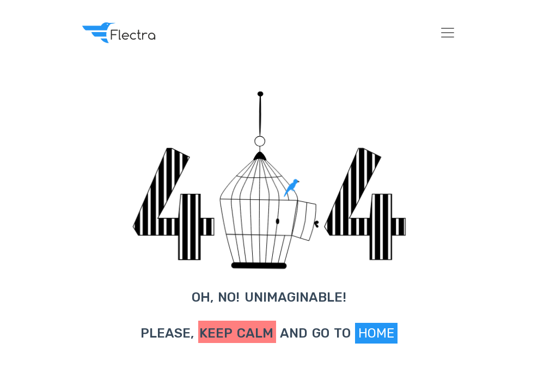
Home (376, 333)
